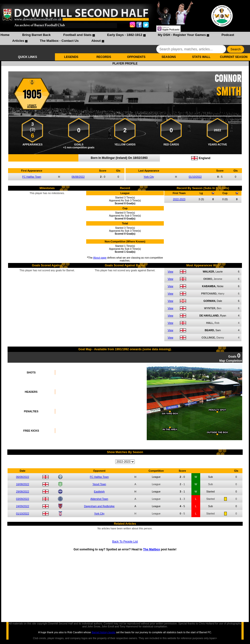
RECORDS (104, 57)
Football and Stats (77, 35)
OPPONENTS (136, 57)
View (171, 272)
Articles (18, 41)
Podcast (228, 35)
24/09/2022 (23, 506)
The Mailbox (151, 549)
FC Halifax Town (32, 177)
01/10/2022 (195, 177)
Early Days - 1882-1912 (125, 35)
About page (100, 258)
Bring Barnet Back (36, 35)
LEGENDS (71, 57)
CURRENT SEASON (234, 57)
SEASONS (169, 57)
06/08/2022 (78, 177)
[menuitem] (5, 35)
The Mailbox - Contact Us (59, 41)
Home (5, 35)
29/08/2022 (23, 491)
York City (149, 177)
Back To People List (125, 542)
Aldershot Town (99, 499)
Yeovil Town (99, 484)
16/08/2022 (23, 484)
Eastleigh (99, 491)
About (96, 41)
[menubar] (125, 38)
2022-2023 (179, 199)
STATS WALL (201, 57)
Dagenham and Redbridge (99, 506)
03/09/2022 (23, 499)
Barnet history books (103, 632)
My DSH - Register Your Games (182, 35)
